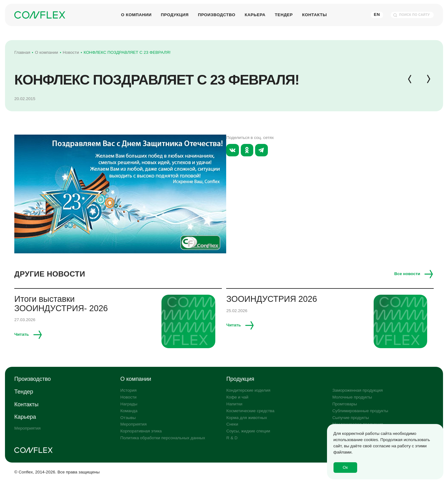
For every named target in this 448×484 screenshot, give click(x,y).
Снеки (232, 424)
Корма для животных (247, 418)
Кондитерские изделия (248, 390)
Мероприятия (27, 428)
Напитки (234, 404)
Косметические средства (250, 411)
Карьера (255, 15)
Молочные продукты (352, 397)
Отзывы (128, 418)
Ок (345, 467)
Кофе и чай (237, 397)
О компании (136, 15)
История (128, 390)
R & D (232, 438)
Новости (128, 397)
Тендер (284, 15)
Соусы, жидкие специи (248, 431)
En (377, 14)
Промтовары (345, 404)
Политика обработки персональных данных (163, 438)
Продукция (175, 15)
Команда (129, 411)
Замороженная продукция (357, 390)
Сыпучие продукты (351, 418)
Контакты (315, 15)
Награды (129, 404)
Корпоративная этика (141, 431)
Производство (217, 15)
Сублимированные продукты (360, 411)
